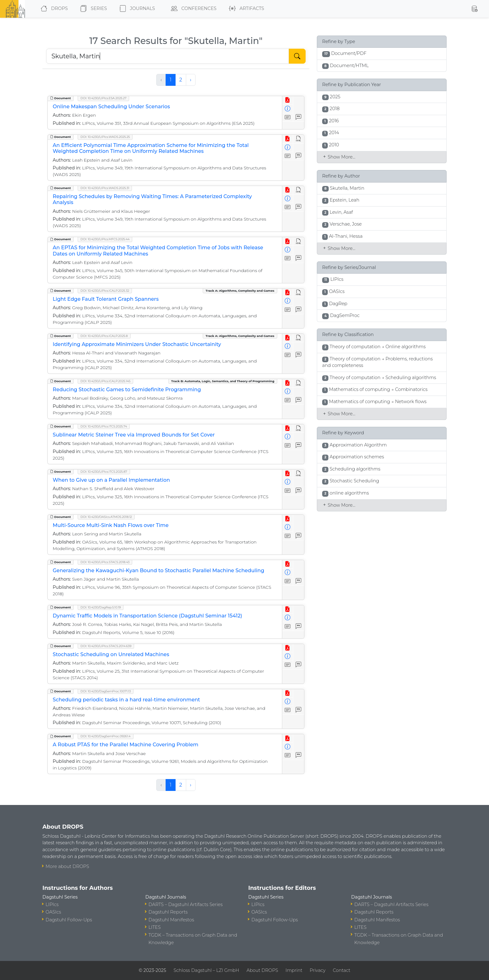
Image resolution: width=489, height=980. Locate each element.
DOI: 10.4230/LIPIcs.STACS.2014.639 (106, 646)
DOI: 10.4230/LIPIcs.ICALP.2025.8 (104, 336)
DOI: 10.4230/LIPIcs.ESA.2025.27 (103, 98)
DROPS (53, 9)
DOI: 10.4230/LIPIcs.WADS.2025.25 (105, 137)
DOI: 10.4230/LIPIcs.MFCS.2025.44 (105, 239)
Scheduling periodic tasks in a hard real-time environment (126, 700)
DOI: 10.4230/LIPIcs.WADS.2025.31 (105, 188)
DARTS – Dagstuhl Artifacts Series (186, 904)
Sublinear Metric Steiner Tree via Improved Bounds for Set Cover (134, 435)
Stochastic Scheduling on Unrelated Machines (111, 654)
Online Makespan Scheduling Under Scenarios (111, 107)
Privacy (317, 970)
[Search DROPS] (168, 56)
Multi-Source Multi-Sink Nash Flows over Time (111, 525)
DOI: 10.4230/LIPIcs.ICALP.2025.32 (105, 291)
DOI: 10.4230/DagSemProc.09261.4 (106, 736)
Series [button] (92, 9)
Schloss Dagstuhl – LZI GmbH (206, 970)
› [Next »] (191, 80)
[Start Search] (297, 56)
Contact (341, 970)
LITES (155, 927)
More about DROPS (67, 866)
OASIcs (53, 912)
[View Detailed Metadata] (288, 109)
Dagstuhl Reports (168, 912)
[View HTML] (299, 139)
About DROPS (262, 970)
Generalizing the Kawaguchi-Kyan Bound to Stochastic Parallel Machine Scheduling (158, 570)
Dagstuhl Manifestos (171, 920)
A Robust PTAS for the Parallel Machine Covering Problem (126, 745)
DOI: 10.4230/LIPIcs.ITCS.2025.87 (104, 472)
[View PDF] (288, 100)
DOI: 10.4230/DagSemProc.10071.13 (106, 691)
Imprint (294, 970)
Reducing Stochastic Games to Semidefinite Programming (127, 390)
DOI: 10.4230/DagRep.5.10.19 (101, 607)
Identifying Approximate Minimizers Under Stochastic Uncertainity (137, 344)
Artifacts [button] (245, 9)
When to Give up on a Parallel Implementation (111, 480)
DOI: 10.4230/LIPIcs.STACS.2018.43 (105, 562)
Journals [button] (136, 9)
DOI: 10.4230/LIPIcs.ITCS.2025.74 (104, 426)
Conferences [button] (192, 9)
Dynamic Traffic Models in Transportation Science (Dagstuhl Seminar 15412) (147, 616)
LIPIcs (52, 904)
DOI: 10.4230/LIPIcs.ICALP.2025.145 (105, 381)
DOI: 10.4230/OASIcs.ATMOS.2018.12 (106, 517)
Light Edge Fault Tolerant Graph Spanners (106, 299)
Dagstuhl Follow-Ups (69, 920)
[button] (474, 9)
